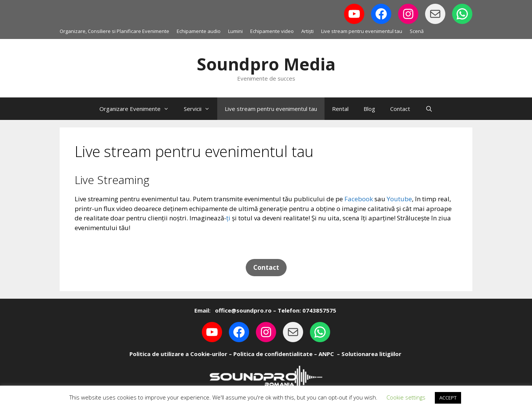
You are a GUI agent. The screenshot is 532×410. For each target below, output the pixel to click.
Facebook (359, 199)
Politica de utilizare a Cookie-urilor (178, 354)
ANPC (326, 354)
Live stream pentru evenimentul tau (362, 31)
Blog (369, 109)
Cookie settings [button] (406, 397)
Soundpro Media (266, 64)
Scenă (417, 31)
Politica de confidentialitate (273, 354)
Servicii (201, 109)
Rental (340, 109)
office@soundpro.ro (243, 310)
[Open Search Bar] (429, 109)
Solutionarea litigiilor (371, 354)
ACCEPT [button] (448, 398)
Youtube (399, 199)
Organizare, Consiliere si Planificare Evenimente (114, 31)
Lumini (235, 31)
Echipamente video (272, 31)
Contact (400, 109)
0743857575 (319, 310)
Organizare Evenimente (138, 109)
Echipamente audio (199, 31)
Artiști (307, 31)
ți (228, 218)
